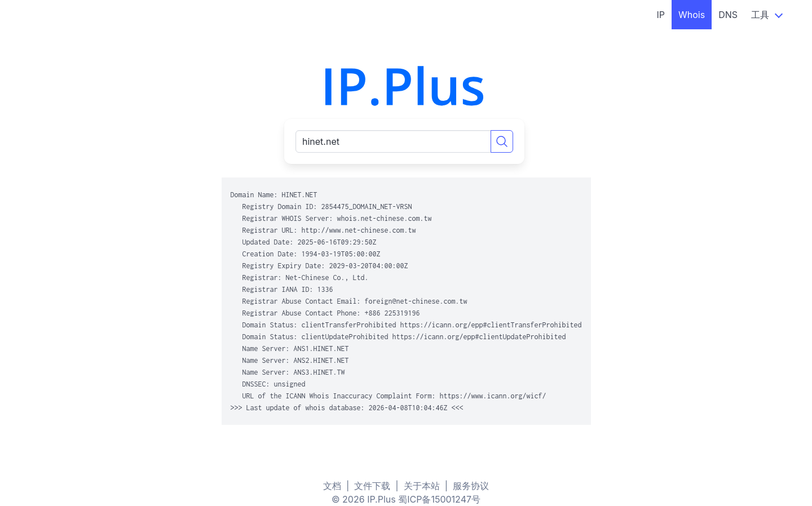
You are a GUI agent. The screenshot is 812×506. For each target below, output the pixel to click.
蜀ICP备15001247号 (439, 499)
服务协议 (471, 486)
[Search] (502, 141)
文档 (332, 486)
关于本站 (422, 486)
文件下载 (372, 486)
